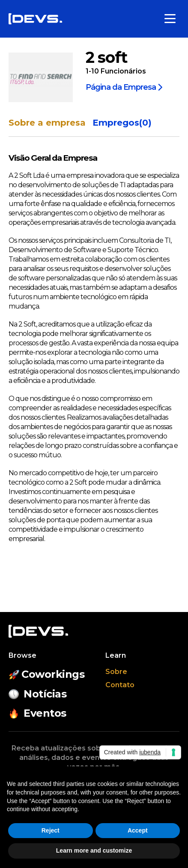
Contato (120, 685)
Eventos (37, 713)
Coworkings (47, 674)
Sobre (116, 672)
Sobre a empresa (47, 123)
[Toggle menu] (170, 19)
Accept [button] (138, 830)
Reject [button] (51, 830)
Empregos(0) (122, 123)
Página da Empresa (124, 87)
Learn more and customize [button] (94, 850)
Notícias (37, 694)
